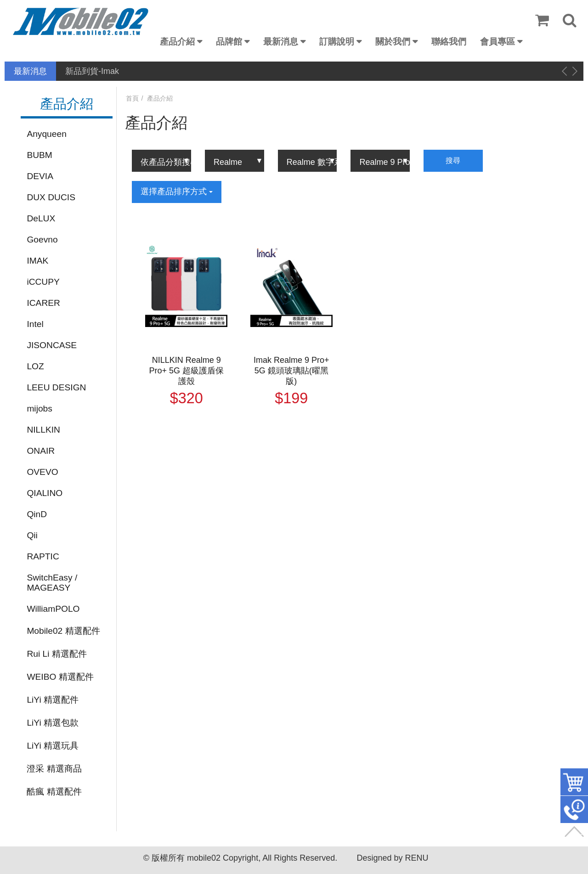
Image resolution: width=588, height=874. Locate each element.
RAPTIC (43, 556)
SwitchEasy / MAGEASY (52, 583)
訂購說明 (337, 42)
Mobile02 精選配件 (63, 631)
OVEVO (42, 472)
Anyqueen (46, 134)
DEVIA (40, 176)
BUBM (39, 155)
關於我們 (393, 42)
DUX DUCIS (51, 197)
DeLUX (41, 218)
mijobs (39, 409)
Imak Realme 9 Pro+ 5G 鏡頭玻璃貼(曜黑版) (291, 371)
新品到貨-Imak (92, 71)
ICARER (43, 303)
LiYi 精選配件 (53, 700)
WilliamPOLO (53, 609)
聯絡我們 (449, 42)
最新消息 (281, 42)
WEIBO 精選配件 (60, 677)
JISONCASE (52, 345)
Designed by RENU (392, 858)
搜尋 (453, 161)
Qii (32, 535)
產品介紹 (177, 42)
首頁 (132, 98)
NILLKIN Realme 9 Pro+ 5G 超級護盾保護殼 (186, 371)
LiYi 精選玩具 (53, 746)
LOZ (35, 366)
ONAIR (41, 451)
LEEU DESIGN (56, 387)
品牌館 (229, 42)
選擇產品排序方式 (177, 192)
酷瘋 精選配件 (54, 792)
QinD (37, 514)
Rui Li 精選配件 (57, 654)
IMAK (37, 261)
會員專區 (498, 42)
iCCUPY (43, 282)
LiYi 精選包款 (53, 723)
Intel (35, 324)
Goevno (42, 240)
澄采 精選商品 (54, 769)
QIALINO (45, 493)
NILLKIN (43, 430)
